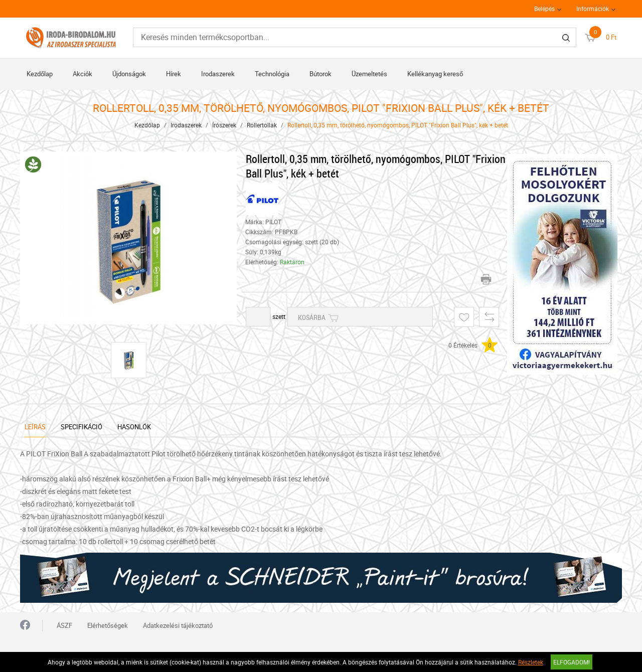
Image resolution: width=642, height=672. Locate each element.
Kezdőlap (40, 74)
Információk (593, 9)
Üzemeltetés (369, 74)
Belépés (544, 9)
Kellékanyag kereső (435, 74)
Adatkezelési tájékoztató (178, 625)
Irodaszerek (218, 74)
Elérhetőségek (108, 625)
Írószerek (224, 125)
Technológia (272, 74)
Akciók (83, 74)
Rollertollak (262, 125)
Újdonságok (129, 74)
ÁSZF (64, 625)
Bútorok (320, 74)
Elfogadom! (572, 662)
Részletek (531, 662)
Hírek (174, 74)
